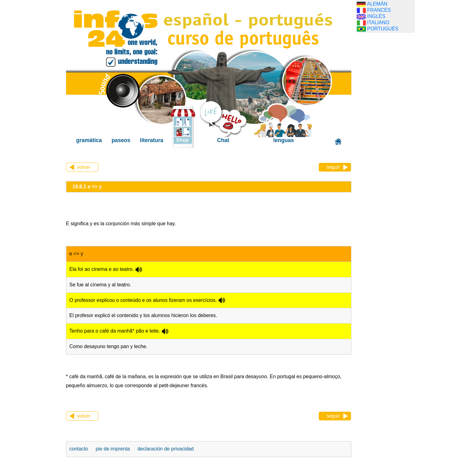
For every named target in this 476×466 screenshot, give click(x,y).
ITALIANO (378, 22)
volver (84, 167)
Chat (223, 140)
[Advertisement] (385, 135)
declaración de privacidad (165, 449)
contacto (79, 449)
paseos (121, 140)
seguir (333, 167)
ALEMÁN (377, 4)
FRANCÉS (379, 10)
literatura (151, 140)
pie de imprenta (113, 449)
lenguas (283, 140)
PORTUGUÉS (383, 29)
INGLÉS (376, 16)
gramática (89, 140)
